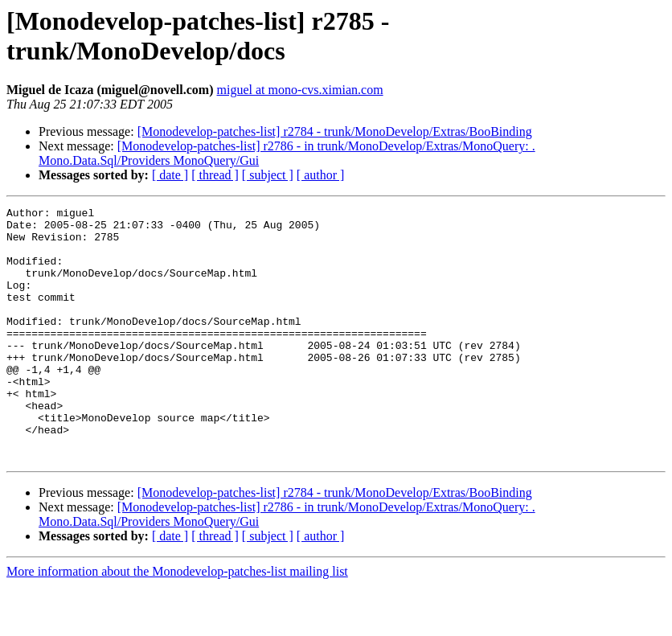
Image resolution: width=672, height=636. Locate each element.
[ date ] (170, 175)
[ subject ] (268, 175)
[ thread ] (215, 175)
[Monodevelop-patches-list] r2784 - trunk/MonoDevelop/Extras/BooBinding (335, 131)
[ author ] (321, 175)
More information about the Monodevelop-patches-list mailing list (177, 622)
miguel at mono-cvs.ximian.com (300, 90)
